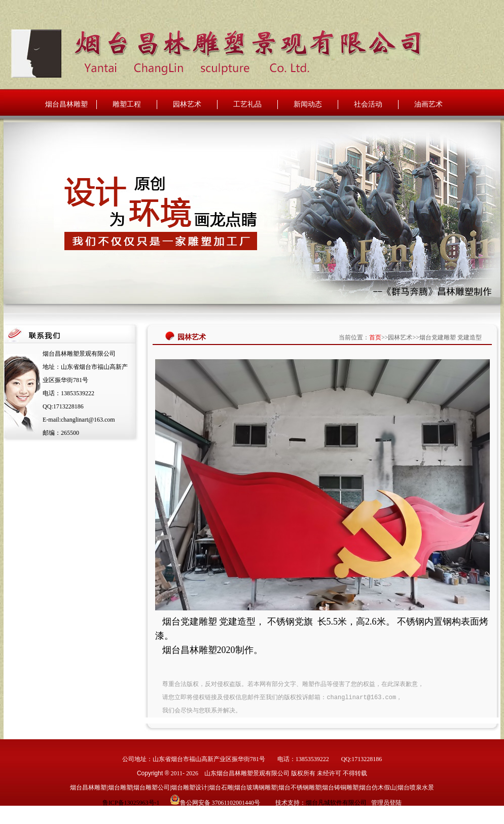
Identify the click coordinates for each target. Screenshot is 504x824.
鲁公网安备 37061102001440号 (220, 803)
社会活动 (368, 104)
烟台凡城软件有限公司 (336, 803)
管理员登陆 (386, 803)
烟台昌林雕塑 (66, 104)
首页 (375, 337)
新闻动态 (308, 104)
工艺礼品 (247, 104)
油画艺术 (428, 104)
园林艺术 (187, 104)
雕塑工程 (127, 104)
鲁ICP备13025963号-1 (131, 803)
